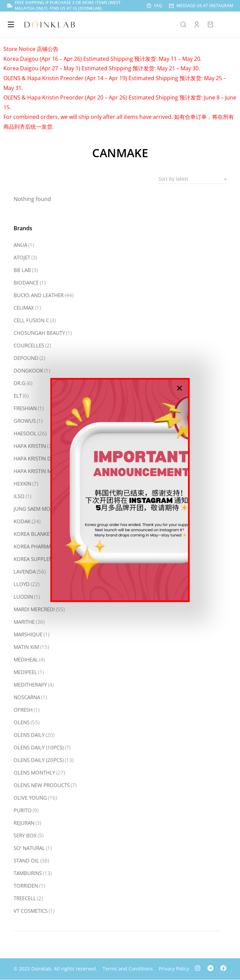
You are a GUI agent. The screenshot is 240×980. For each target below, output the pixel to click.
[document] (120, 490)
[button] (179, 388)
